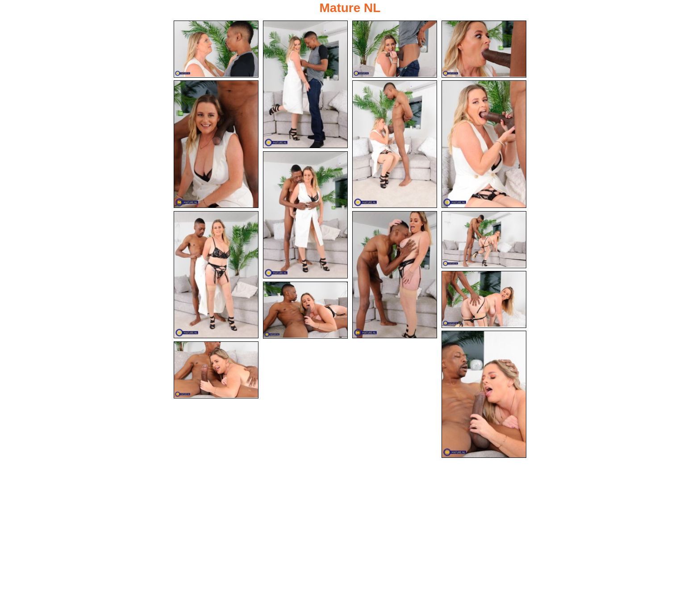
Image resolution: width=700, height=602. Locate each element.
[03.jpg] (395, 49)
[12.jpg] (484, 299)
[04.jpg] (484, 49)
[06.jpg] (395, 144)
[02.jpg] (305, 84)
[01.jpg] (216, 49)
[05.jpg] (216, 144)
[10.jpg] (395, 275)
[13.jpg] (305, 310)
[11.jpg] (484, 240)
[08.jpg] (305, 215)
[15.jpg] (216, 370)
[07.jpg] (484, 144)
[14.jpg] (484, 394)
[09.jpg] (216, 275)
